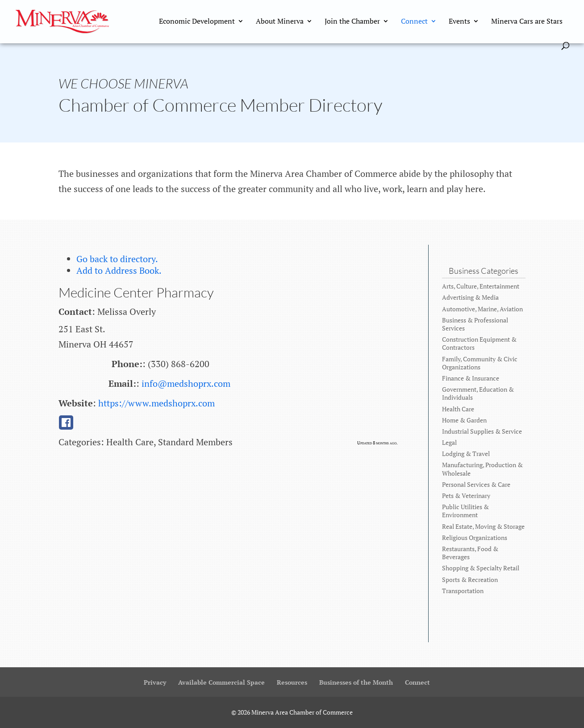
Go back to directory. (117, 259)
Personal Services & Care (476, 484)
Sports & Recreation (470, 579)
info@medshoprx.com (186, 383)
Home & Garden (464, 420)
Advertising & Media (470, 297)
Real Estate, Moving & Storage (483, 526)
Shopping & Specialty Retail (481, 568)
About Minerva (280, 22)
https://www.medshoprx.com (156, 403)
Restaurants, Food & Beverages (470, 553)
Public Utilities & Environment (465, 511)
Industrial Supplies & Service (482, 431)
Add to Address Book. (119, 270)
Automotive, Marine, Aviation (482, 309)
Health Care (458, 409)
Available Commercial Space (221, 682)
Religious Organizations (475, 538)
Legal (449, 442)
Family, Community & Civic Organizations (480, 363)
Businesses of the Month (356, 682)
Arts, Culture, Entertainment (481, 286)
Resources (292, 682)
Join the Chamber (352, 22)
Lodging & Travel (466, 454)
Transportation (463, 591)
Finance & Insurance (471, 378)
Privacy (155, 682)
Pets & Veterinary (466, 496)
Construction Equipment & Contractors (479, 343)
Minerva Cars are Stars (527, 22)
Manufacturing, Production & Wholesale (482, 469)
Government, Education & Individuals (478, 393)
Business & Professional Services (475, 324)
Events (459, 22)
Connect (414, 22)
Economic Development (197, 22)
